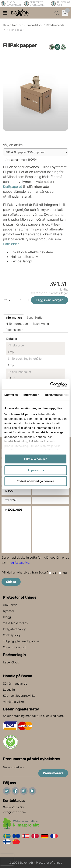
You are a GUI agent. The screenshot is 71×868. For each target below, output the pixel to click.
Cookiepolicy (12, 635)
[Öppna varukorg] (65, 13)
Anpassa (36, 470)
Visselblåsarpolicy (16, 623)
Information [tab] (31, 395)
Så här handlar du (15, 684)
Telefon (11, 500)
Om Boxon (10, 605)
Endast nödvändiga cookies (35, 481)
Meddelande (14, 510)
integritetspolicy (18, 562)
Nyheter (9, 611)
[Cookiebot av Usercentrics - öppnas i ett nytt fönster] (51, 384)
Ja (52, 573)
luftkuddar (11, 244)
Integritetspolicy (14, 629)
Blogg (7, 617)
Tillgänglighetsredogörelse (21, 641)
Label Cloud (11, 662)
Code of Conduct (14, 647)
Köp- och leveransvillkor (20, 696)
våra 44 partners (25, 414)
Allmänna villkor (14, 702)
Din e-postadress (13, 767)
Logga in (9, 690)
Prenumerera (53, 773)
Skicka (11, 582)
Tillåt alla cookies (36, 459)
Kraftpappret (12, 187)
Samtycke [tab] (11, 395)
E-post (10, 491)
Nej (63, 573)
